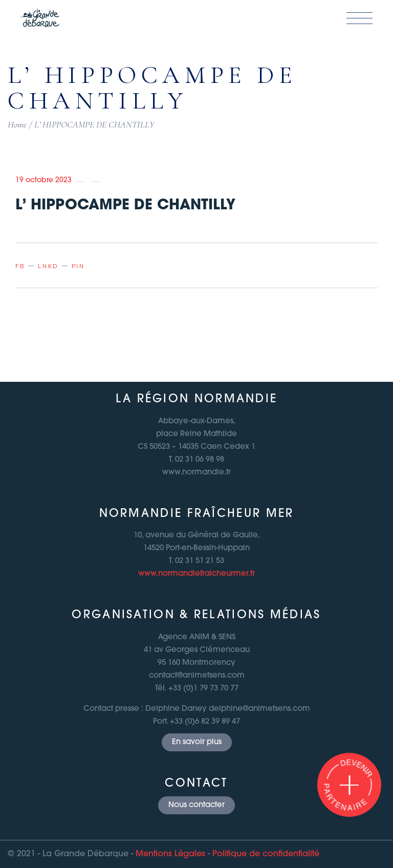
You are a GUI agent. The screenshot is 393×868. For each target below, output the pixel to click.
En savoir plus (197, 742)
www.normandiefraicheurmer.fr (196, 574)
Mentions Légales (170, 854)
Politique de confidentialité (266, 854)
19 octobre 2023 (43, 180)
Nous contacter (196, 805)
